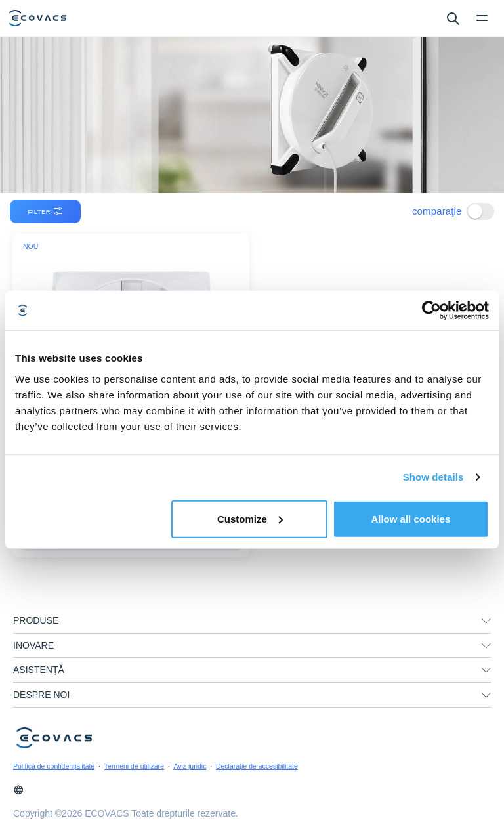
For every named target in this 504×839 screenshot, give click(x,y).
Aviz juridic (190, 766)
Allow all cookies (410, 518)
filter (46, 211)
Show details (433, 477)
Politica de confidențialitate (54, 766)
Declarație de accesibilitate (257, 766)
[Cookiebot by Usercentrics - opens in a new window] (431, 311)
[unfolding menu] (486, 621)
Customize (250, 518)
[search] (452, 18)
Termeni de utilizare (134, 766)
